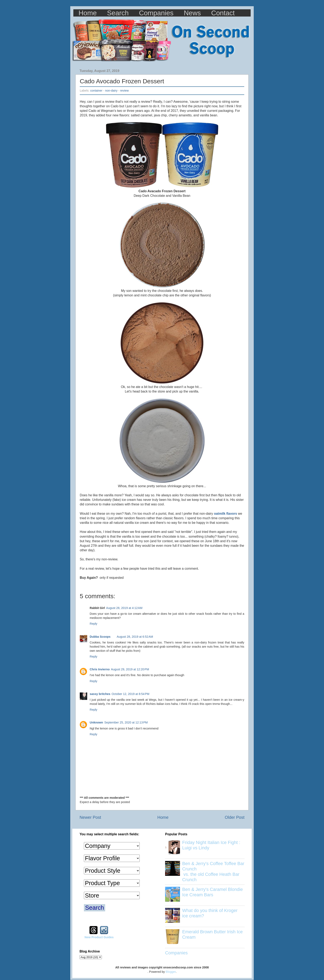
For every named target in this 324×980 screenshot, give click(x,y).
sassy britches (100, 694)
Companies (156, 13)
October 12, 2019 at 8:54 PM (130, 694)
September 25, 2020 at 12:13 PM (126, 722)
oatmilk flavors (225, 514)
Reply (94, 624)
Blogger (171, 972)
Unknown (96, 722)
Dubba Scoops (100, 637)
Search (118, 13)
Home (88, 13)
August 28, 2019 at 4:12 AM (124, 608)
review (124, 91)
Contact (223, 13)
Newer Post (90, 817)
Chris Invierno (100, 669)
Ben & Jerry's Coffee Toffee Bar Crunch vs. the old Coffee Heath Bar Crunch (213, 872)
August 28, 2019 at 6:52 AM (135, 637)
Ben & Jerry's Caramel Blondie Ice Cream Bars (213, 892)
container (96, 91)
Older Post (235, 817)
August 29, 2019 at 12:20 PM (130, 669)
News (192, 13)
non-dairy (111, 91)
